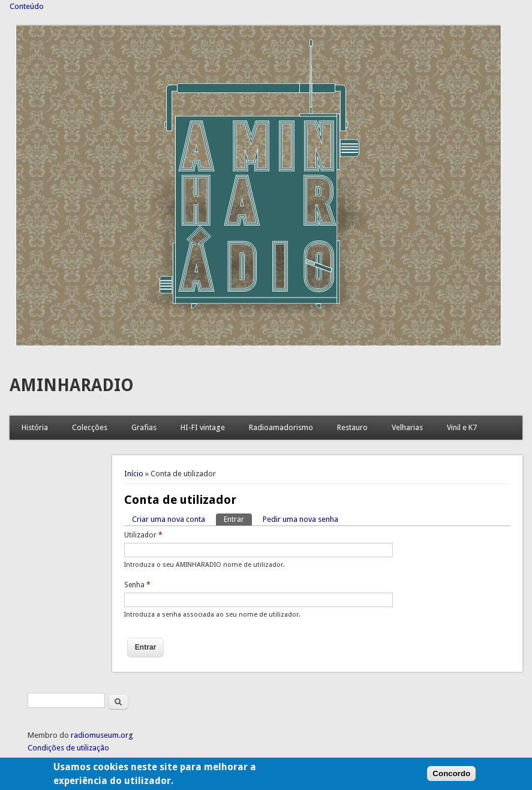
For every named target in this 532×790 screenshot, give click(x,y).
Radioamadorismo (281, 427)
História (35, 427)
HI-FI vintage (203, 427)
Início (134, 474)
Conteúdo (27, 6)
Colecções (90, 427)
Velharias (407, 427)
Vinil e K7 (462, 427)
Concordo (451, 778)
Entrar (238, 519)
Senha (137, 585)
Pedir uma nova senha (300, 519)
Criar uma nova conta (169, 519)
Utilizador (143, 535)
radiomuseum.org (102, 735)
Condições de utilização (68, 748)
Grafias (144, 427)
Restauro (352, 427)
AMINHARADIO (72, 385)
